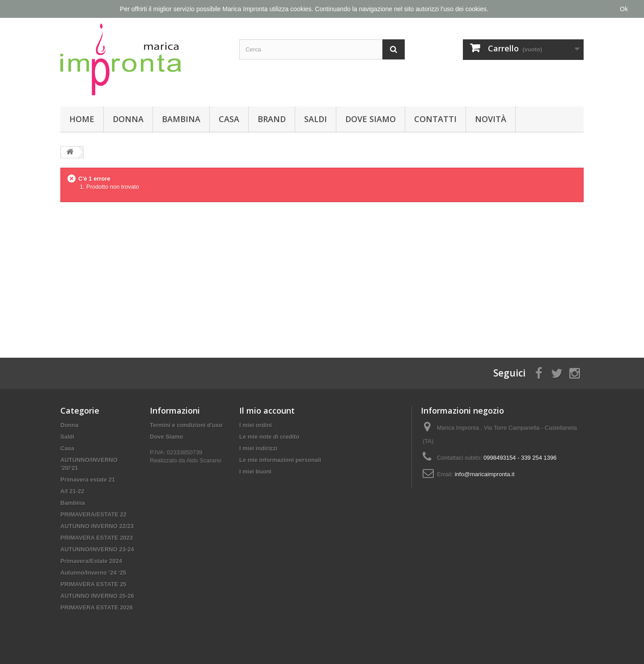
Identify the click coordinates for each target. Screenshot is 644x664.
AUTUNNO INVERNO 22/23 (97, 526)
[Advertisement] (322, 273)
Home (82, 119)
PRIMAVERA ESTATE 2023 (97, 538)
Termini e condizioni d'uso (186, 425)
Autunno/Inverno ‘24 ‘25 (93, 573)
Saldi (316, 119)
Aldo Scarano (204, 460)
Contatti (435, 119)
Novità (491, 119)
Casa (229, 119)
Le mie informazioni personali (280, 460)
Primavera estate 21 (88, 480)
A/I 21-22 (72, 491)
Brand (272, 119)
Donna (128, 119)
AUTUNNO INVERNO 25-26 (97, 596)
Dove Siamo (371, 119)
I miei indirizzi (258, 448)
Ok (624, 9)
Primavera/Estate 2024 (91, 561)
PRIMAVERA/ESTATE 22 (93, 514)
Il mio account (267, 410)
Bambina (181, 119)
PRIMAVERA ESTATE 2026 (97, 607)
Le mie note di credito (269, 437)
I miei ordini (256, 425)
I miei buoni (255, 472)
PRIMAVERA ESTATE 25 (93, 584)
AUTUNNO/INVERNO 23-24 (97, 549)
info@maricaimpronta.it (485, 474)
